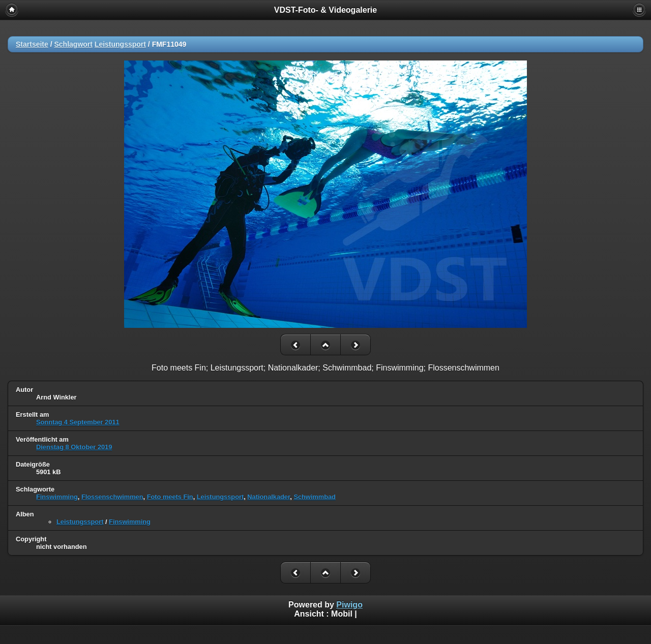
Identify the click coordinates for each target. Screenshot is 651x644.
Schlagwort (73, 44)
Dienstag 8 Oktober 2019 (74, 447)
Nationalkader (269, 497)
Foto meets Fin (170, 497)
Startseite (32, 44)
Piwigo (349, 605)
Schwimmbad (315, 497)
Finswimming (57, 497)
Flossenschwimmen (112, 497)
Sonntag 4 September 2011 (78, 422)
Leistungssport (120, 44)
